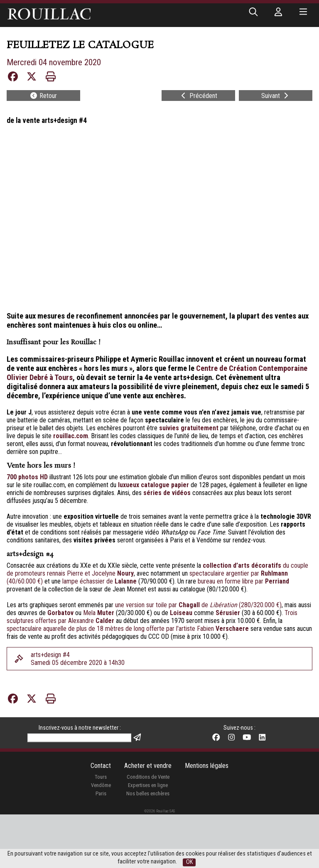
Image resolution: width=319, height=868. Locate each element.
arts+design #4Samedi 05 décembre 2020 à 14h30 (78, 659)
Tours (101, 777)
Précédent (198, 96)
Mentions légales (207, 766)
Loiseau (181, 613)
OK (189, 862)
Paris (101, 793)
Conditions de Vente (148, 777)
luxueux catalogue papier (153, 485)
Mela (99, 613)
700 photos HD (27, 477)
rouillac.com (71, 436)
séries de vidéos (167, 493)
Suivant (276, 96)
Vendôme (101, 785)
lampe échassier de (99, 581)
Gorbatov (61, 613)
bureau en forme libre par (243, 581)
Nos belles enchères (148, 793)
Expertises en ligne (148, 785)
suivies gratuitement (189, 428)
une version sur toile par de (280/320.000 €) (198, 605)
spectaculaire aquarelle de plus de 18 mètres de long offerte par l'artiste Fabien (129, 629)
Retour (43, 96)
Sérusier (228, 613)
